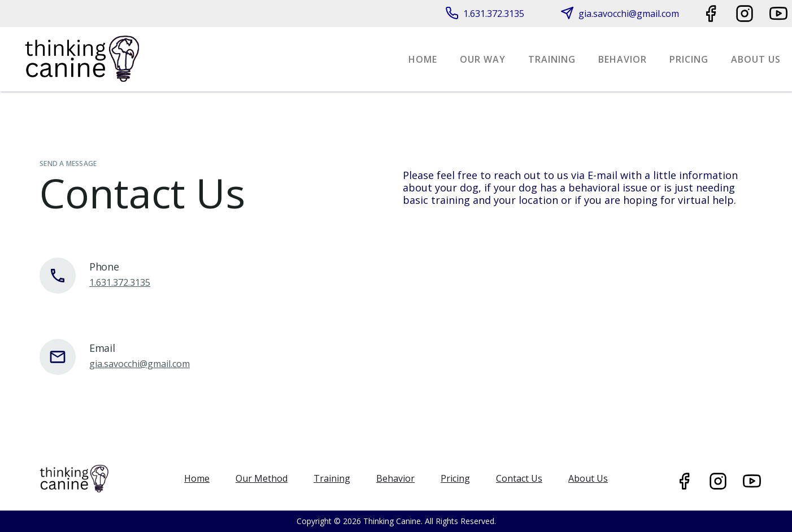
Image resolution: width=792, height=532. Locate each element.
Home (423, 59)
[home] (82, 59)
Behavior (623, 59)
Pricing (689, 59)
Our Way (483, 59)
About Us (756, 59)
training (552, 59)
